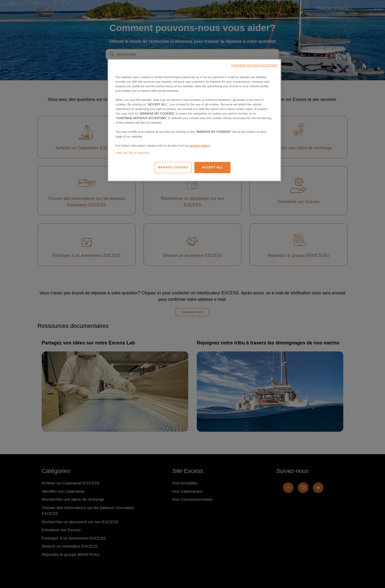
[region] (194, 120)
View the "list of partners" (133, 153)
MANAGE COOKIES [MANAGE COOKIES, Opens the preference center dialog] (173, 167)
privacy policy (200, 146)
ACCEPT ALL (212, 167)
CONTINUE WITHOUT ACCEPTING (254, 65)
